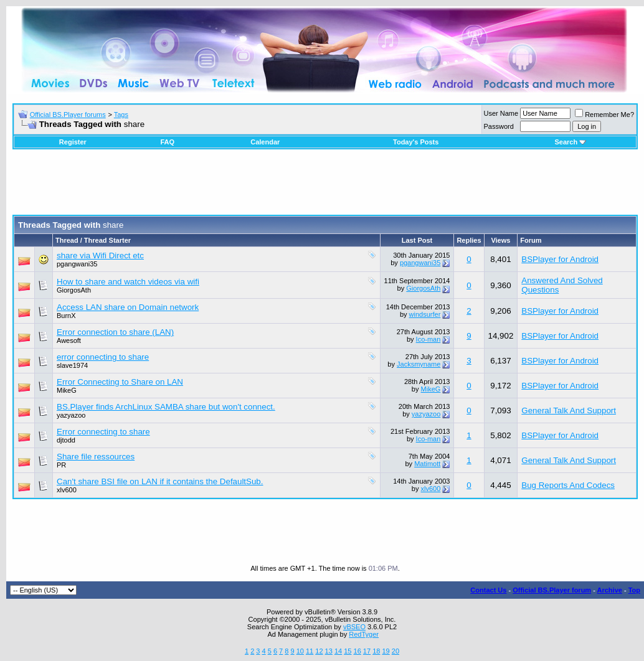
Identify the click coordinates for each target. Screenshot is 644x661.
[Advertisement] (325, 187)
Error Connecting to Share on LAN (120, 382)
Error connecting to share (103, 432)
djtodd (66, 440)
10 (300, 651)
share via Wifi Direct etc (100, 255)
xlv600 (67, 490)
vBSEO (354, 627)
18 (376, 651)
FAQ (167, 142)
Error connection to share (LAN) (115, 332)
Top (634, 590)
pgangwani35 (77, 264)
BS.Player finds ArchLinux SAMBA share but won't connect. (166, 407)
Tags (121, 115)
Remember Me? (604, 115)
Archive (610, 590)
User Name (501, 113)
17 (367, 651)
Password (499, 126)
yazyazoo (71, 415)
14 (338, 651)
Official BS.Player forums (68, 115)
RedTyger (364, 634)
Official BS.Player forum (552, 590)
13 (329, 651)
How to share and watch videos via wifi (128, 282)
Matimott (427, 464)
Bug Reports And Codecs (568, 485)
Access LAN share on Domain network (128, 307)
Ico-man (429, 339)
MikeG (67, 390)
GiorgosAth (74, 290)
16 (358, 651)
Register (73, 142)
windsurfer (425, 314)
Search (570, 142)
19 (386, 651)
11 (310, 651)
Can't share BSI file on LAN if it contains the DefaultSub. (160, 481)
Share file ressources (96, 457)
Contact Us (488, 590)
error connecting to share (103, 357)
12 (319, 651)
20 (395, 651)
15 (348, 651)
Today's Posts (416, 142)
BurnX (66, 316)
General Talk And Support (569, 410)
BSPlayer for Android (560, 259)
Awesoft (69, 340)
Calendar (265, 142)
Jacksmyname (419, 364)
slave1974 (72, 365)
